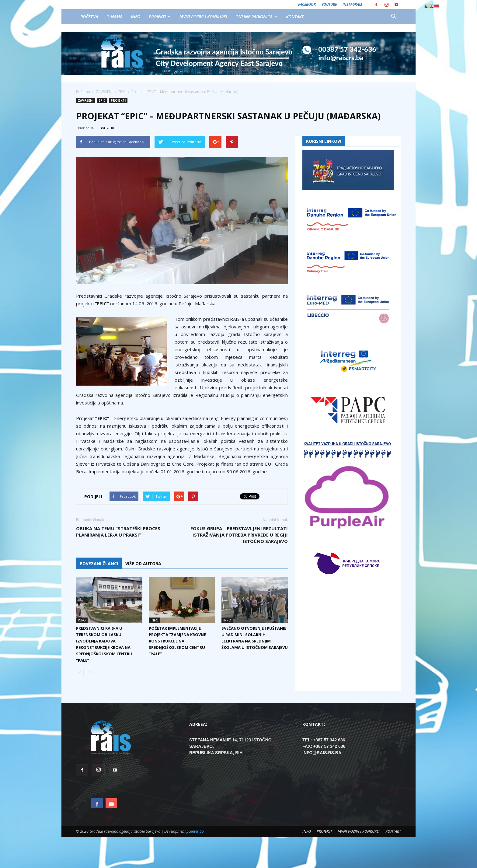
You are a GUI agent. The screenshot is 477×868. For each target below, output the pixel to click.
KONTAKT (295, 17)
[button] (394, 17)
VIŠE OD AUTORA (143, 563)
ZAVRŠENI (86, 100)
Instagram (352, 4)
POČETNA (89, 17)
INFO (136, 17)
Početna (83, 92)
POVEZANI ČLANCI (99, 563)
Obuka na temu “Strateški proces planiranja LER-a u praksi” (118, 532)
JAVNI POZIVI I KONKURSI (203, 17)
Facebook (307, 4)
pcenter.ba (195, 831)
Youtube (329, 4)
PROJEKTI (160, 17)
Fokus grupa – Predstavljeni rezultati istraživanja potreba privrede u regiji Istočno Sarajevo (239, 535)
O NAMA (114, 17)
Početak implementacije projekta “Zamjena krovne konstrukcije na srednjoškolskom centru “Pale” (177, 641)
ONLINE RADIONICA (256, 17)
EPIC (102, 100)
